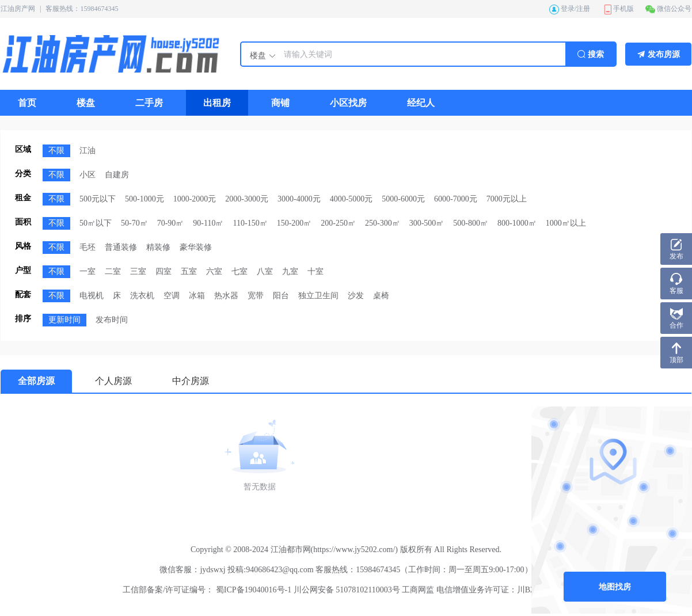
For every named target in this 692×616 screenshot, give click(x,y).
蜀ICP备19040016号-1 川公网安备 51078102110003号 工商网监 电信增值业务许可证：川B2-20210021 (391, 590)
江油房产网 (18, 9)
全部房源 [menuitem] (36, 381)
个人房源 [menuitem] (113, 381)
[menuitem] (27, 103)
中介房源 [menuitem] (191, 381)
